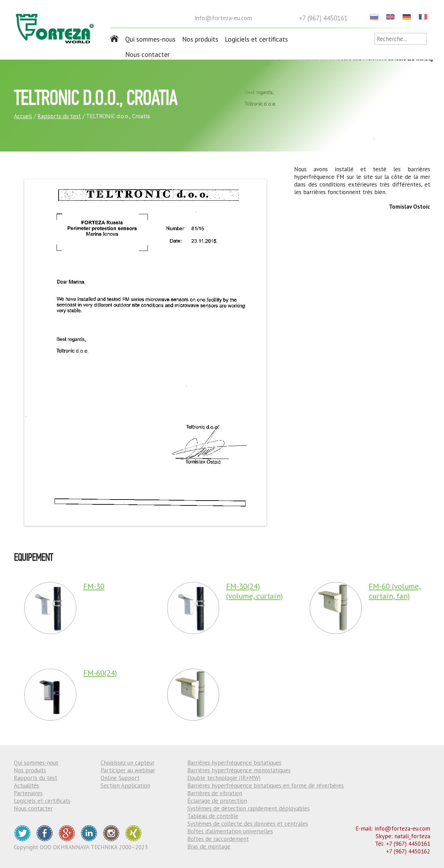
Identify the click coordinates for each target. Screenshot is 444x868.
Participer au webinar (128, 770)
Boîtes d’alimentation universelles (230, 831)
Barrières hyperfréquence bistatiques (234, 763)
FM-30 (94, 586)
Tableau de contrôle (213, 816)
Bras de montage (209, 847)
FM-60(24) (100, 673)
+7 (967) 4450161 (323, 18)
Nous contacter (147, 54)
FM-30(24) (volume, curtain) (254, 591)
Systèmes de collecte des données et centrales (248, 824)
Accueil (23, 116)
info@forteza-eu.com (223, 18)
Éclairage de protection (217, 801)
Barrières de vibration (215, 793)
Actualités (27, 785)
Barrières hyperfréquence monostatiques (239, 770)
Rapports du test (59, 116)
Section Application (125, 785)
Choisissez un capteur (127, 763)
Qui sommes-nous (150, 39)
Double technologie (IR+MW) (224, 778)
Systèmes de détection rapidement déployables (249, 808)
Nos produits (200, 39)
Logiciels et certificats (256, 39)
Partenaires (28, 793)
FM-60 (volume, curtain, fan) (395, 591)
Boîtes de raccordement (218, 839)
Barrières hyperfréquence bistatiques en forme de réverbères (266, 785)
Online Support (120, 778)
